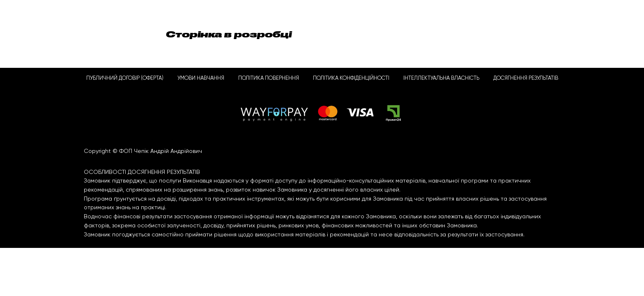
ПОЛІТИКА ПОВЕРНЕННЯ (269, 78)
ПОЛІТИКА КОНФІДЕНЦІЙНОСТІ (351, 78)
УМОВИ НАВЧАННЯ (201, 78)
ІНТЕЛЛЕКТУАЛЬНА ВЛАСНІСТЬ (441, 78)
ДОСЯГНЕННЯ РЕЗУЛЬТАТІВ (526, 78)
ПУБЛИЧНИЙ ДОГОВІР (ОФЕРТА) (125, 78)
